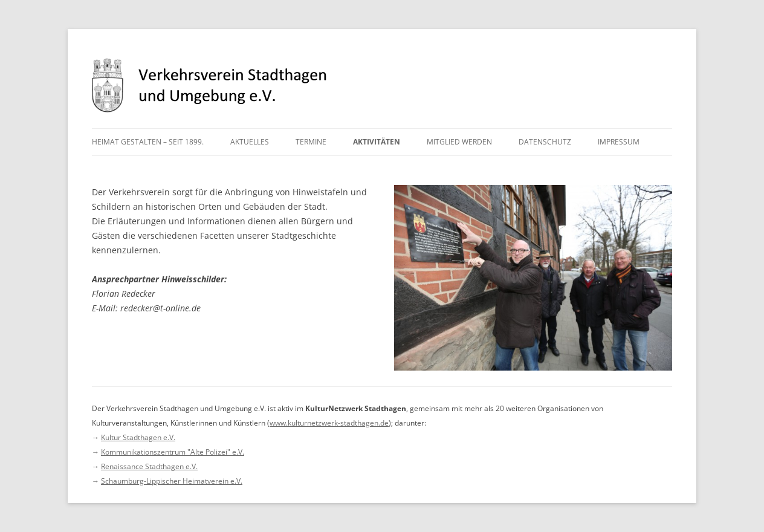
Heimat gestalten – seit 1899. (148, 142)
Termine (311, 142)
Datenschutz (545, 142)
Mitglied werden (459, 142)
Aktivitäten (377, 142)
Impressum (619, 142)
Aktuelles (250, 142)
